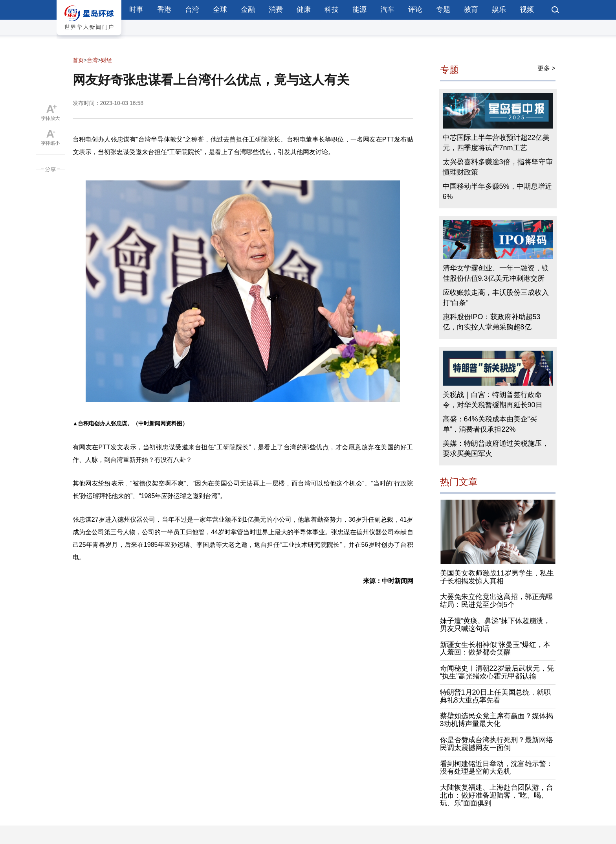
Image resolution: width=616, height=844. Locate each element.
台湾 (192, 9)
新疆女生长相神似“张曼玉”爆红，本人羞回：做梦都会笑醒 (495, 649)
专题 (443, 9)
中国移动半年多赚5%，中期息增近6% (497, 191)
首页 (78, 60)
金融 (248, 9)
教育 (471, 9)
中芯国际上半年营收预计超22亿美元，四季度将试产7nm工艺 (496, 143)
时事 (136, 9)
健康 (304, 9)
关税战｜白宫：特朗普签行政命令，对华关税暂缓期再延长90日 (493, 400)
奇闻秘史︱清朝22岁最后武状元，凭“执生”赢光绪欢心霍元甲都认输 (497, 672)
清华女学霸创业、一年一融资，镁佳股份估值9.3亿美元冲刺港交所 (496, 273)
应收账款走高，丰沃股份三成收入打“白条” (496, 298)
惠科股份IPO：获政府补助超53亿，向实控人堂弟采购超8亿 (492, 322)
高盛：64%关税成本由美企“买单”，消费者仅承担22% (490, 424)
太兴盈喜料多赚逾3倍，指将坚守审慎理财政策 (498, 167)
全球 (220, 9)
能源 (359, 9)
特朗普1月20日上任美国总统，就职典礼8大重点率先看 (495, 696)
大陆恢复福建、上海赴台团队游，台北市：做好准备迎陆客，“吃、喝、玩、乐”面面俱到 (497, 795)
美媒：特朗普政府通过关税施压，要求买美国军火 (496, 449)
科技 (332, 9)
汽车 (387, 9)
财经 (106, 60)
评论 (415, 9)
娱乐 (499, 9)
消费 (276, 9)
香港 (164, 9)
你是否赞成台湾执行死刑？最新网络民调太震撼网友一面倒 (497, 744)
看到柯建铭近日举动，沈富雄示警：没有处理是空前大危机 (497, 768)
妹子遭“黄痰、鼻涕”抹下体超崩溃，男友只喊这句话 (495, 625)
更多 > (546, 68)
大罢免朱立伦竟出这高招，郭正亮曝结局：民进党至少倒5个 (497, 601)
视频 (527, 9)
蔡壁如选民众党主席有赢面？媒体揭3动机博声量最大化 (497, 720)
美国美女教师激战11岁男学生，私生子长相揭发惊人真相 (497, 577)
